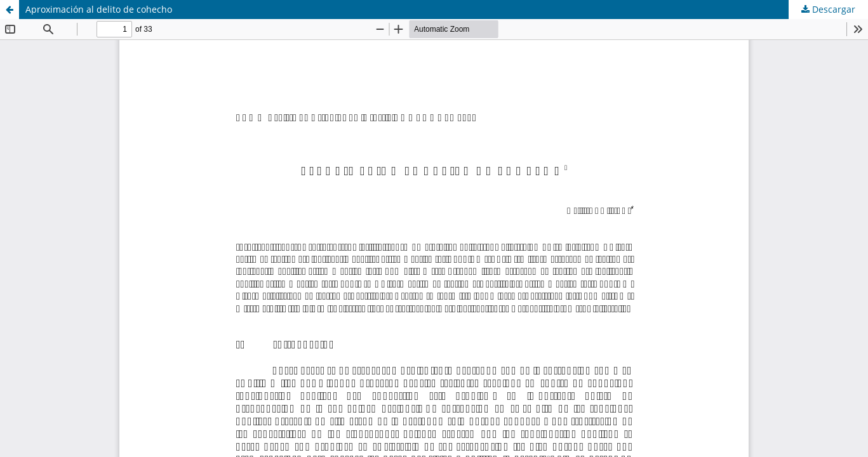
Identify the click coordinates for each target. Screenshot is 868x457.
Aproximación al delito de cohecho (99, 9)
